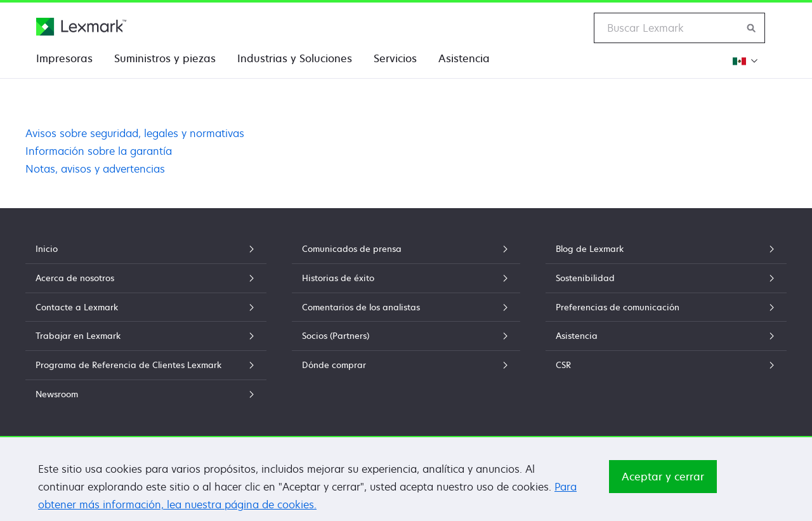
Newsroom (146, 394)
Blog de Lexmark (666, 249)
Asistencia (464, 58)
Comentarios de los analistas (406, 307)
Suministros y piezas (165, 58)
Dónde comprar (406, 365)
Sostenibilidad (666, 278)
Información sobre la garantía (99, 151)
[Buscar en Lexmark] (752, 28)
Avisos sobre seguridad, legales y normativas (135, 133)
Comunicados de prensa (406, 249)
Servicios (395, 58)
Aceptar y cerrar (663, 483)
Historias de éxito (406, 278)
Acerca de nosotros (146, 278)
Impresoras (64, 58)
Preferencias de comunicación (666, 307)
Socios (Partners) (406, 336)
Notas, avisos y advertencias (95, 169)
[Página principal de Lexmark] (81, 27)
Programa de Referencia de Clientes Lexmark (146, 365)
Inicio (146, 249)
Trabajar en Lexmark (146, 336)
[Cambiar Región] (744, 61)
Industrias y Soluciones (295, 58)
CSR (666, 365)
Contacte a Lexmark (146, 307)
